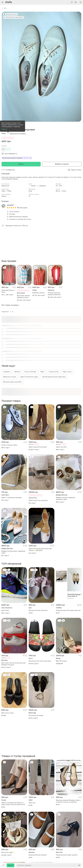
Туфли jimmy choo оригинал (38, 471)
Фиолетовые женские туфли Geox (54, 347)
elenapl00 (10, 205)
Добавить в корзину (62, 164)
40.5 (8, 149)
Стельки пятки (54, 342)
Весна (58, 191)
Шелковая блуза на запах (8, 261)
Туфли (5, 8)
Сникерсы (7, 342)
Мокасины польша (10, 347)
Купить (21, 164)
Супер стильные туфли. (9, 415)
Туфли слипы (67, 342)
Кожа (30, 191)
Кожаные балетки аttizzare (38, 795)
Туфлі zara (32, 743)
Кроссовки (5, 581)
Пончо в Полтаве (30, 342)
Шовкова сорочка (38, 263)
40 (3, 149)
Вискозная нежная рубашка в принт (23, 267)
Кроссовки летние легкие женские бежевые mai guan (13, 634)
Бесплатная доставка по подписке (17, 158)
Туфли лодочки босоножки (38, 417)
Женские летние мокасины (38, 581)
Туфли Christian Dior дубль (29, 347)
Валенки (17, 342)
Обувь (9, 191)
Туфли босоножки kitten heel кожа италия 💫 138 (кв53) (40, 520)
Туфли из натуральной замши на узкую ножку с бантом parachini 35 (13, 744)
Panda (4, 134)
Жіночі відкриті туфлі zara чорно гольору (12, 847)
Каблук (4, 196)
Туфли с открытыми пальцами (12, 468)
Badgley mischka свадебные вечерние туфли (66, 469)
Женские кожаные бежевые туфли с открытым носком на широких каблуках (68, 741)
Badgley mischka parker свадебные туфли (13, 522)
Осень (64, 191)
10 (50, 120)
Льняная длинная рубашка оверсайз (54, 264)
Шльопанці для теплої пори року (40, 631)
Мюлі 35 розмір (61, 631)
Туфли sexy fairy (61, 417)
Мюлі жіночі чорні (7, 683)
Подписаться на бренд (18, 134)
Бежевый (43, 186)
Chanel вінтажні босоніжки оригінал (68, 581)
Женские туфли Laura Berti (12, 352)
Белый (33, 186)
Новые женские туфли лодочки (67, 795)
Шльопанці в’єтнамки (36, 686)
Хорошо (4, 129)
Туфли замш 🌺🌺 (35, 843)
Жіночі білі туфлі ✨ (8, 793)
